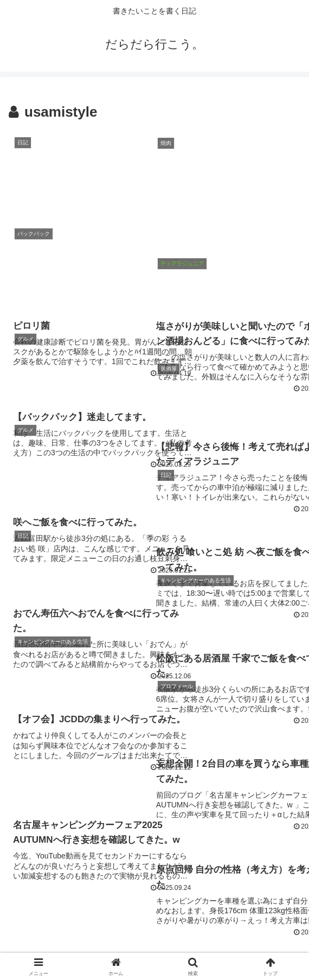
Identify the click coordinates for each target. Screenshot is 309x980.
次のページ (155, 821)
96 (184, 864)
